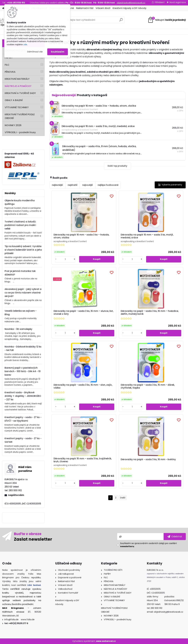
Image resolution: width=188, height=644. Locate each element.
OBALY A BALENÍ (14, 100)
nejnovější (88, 185)
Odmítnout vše (35, 52)
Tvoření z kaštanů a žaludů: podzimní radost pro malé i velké (20, 225)
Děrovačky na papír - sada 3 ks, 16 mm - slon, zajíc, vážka (116, 313)
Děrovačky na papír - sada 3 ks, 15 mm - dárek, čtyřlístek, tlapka (162, 313)
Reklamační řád (85, 8)
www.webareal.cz (106, 641)
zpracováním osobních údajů (149, 543)
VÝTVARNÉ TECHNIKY (17, 107)
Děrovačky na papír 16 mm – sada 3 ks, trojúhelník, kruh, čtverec (92, 390)
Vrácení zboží (103, 8)
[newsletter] (175, 537)
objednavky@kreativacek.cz (131, 3)
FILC (7, 65)
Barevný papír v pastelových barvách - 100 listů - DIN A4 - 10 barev (23, 371)
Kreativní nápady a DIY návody (130, 8)
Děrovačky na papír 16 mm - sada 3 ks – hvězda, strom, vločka (72, 236)
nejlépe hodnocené (108, 185)
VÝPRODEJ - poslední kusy (20, 132)
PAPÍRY (9, 58)
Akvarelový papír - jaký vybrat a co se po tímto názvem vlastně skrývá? (23, 293)
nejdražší (73, 185)
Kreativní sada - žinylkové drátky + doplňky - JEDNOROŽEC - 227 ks (23, 396)
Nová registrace (178, 2)
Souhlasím (58, 52)
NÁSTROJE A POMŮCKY (18, 86)
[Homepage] (3, 8)
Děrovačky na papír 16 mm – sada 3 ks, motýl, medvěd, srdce (117, 236)
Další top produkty (117, 166)
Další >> (123, 429)
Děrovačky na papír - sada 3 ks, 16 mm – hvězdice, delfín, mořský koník (71, 314)
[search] (121, 21)
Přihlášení (160, 2)
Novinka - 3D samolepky (18, 329)
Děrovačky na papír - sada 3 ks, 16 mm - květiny (139, 391)
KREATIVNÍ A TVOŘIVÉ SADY (20, 93)
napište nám (16, 495)
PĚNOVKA (10, 72)
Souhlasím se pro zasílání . (148, 545)
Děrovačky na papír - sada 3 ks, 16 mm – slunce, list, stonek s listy (163, 237)
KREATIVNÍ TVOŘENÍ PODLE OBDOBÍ (20, 116)
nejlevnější (57, 185)
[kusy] (60, 259)
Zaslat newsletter (33, 539)
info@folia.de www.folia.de (19, 619)
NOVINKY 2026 (13, 125)
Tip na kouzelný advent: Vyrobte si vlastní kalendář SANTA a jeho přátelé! (23, 250)
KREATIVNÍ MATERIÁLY (17, 79)
